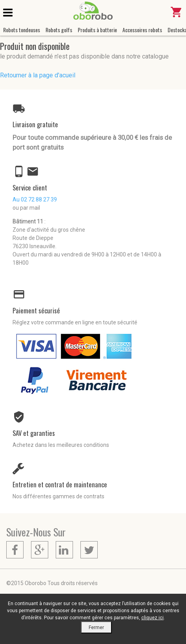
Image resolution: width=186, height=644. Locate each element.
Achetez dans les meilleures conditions (61, 445)
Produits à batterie (97, 30)
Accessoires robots (142, 30)
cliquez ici (152, 618)
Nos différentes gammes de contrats (58, 496)
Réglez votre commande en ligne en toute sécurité (75, 322)
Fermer (96, 628)
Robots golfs (59, 30)
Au (35, 199)
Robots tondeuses (22, 30)
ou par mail (26, 208)
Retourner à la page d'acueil (38, 75)
